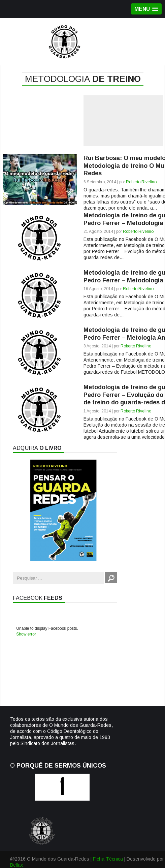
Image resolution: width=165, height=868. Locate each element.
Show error (26, 634)
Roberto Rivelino (141, 182)
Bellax (16, 865)
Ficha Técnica (108, 859)
